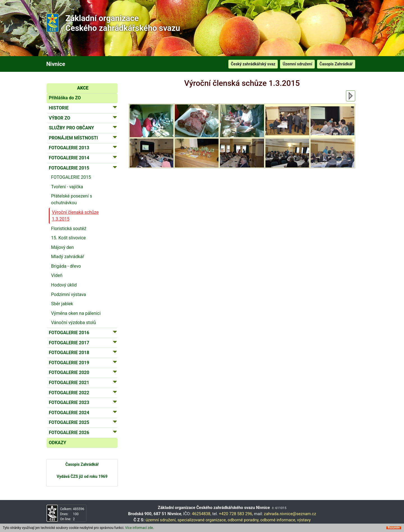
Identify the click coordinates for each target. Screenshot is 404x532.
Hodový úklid (64, 285)
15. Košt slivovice (68, 238)
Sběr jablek (62, 304)
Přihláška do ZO (65, 98)
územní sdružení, (161, 520)
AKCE (83, 88)
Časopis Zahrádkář (336, 64)
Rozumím (394, 528)
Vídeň (57, 275)
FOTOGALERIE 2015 (71, 177)
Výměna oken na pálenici (76, 313)
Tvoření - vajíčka (67, 187)
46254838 (201, 514)
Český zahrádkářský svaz (253, 64)
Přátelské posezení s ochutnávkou (72, 199)
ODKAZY (58, 443)
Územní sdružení (297, 64)
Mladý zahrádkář (68, 257)
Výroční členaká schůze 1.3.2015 (75, 216)
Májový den (62, 247)
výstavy (304, 520)
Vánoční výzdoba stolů (74, 323)
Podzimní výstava (69, 294)
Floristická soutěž (69, 229)
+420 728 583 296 (236, 514)
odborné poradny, (243, 520)
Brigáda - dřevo (66, 266)
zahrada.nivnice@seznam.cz (290, 514)
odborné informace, (278, 520)
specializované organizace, (202, 520)
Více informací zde (139, 528)
